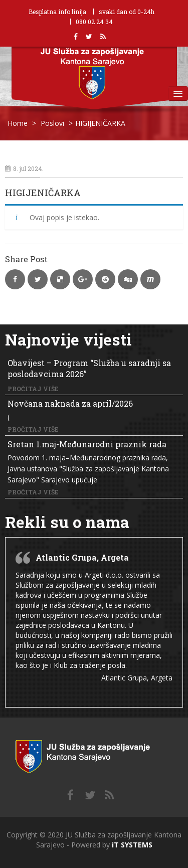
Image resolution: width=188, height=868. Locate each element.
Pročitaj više (33, 389)
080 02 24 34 (94, 22)
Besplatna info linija (57, 12)
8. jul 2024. (24, 168)
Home (18, 123)
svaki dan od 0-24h (127, 12)
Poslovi (52, 123)
